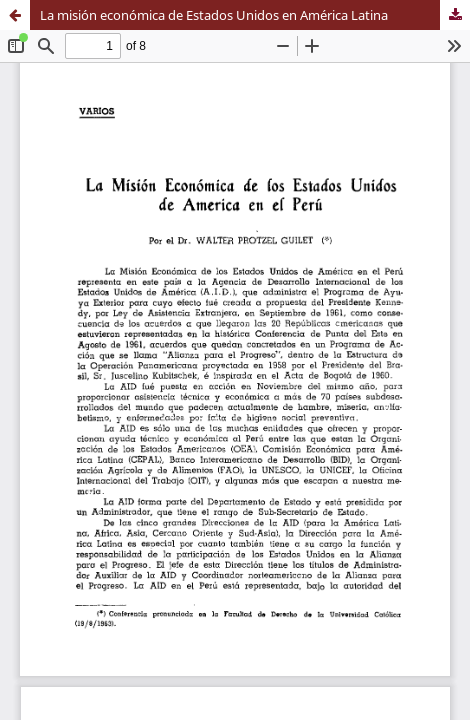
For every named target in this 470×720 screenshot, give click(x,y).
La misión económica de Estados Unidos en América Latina (214, 15)
